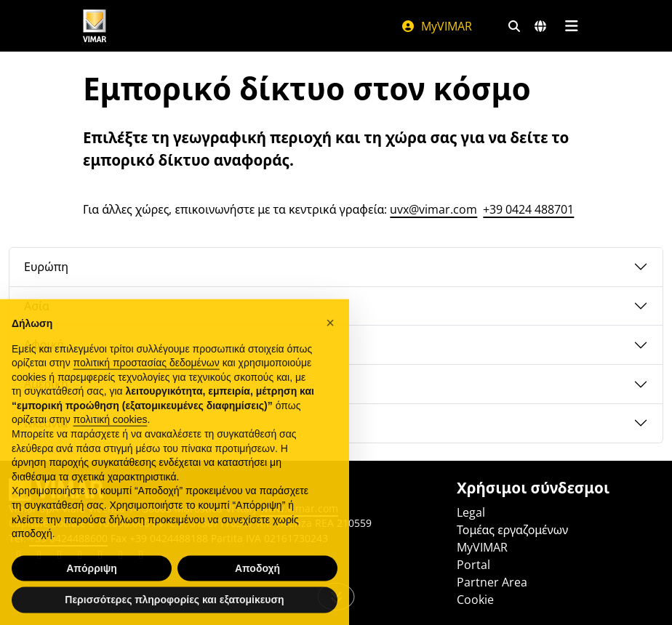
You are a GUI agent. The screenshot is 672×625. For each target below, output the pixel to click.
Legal (471, 512)
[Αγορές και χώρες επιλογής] (540, 26)
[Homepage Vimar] (95, 26)
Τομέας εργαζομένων (512, 530)
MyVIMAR (436, 26)
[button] (330, 344)
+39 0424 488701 (528, 209)
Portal (473, 565)
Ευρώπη (46, 267)
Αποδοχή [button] (257, 589)
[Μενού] (571, 26)
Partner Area (492, 582)
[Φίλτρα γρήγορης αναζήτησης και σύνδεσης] (514, 26)
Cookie (475, 600)
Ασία (37, 306)
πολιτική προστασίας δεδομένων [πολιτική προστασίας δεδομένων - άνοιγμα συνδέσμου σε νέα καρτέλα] (147, 384)
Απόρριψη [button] (92, 589)
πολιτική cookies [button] (111, 440)
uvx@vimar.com (433, 209)
